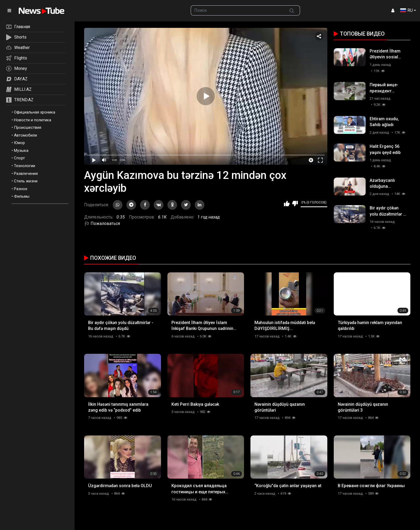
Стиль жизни (26, 181)
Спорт (19, 158)
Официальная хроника (35, 112)
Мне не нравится (295, 204)
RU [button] (406, 10)
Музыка (21, 151)
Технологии (25, 166)
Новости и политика (33, 120)
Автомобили (25, 135)
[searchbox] (237, 10)
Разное (21, 189)
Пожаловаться (102, 223)
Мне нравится (287, 204)
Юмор (19, 143)
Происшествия (28, 127)
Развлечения (26, 174)
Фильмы (22, 196)
